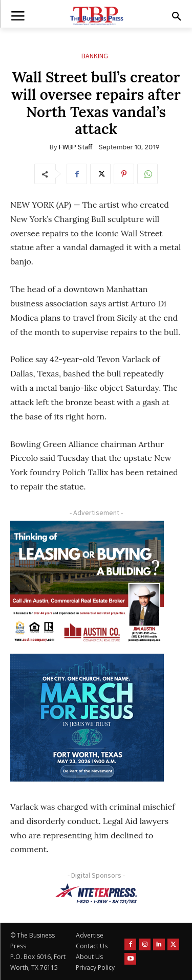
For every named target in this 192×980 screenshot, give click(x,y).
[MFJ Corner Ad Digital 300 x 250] (87, 718)
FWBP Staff (76, 147)
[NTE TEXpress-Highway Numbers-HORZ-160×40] (96, 894)
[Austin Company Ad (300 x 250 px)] (87, 585)
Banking (95, 56)
